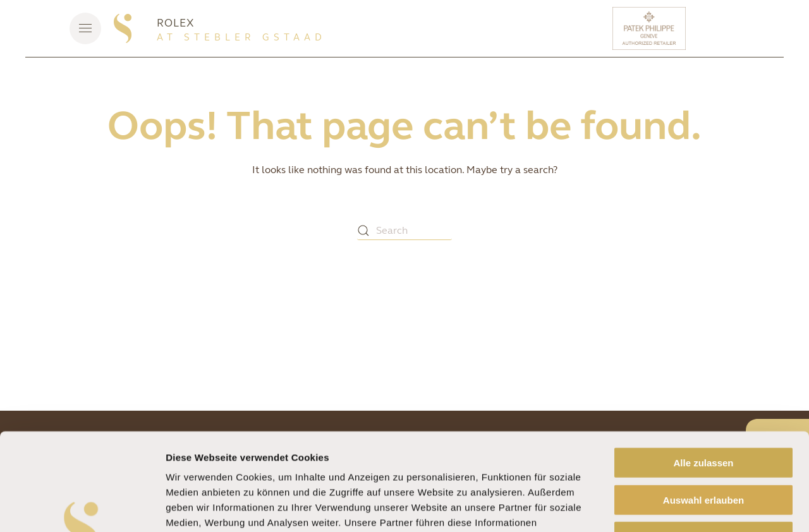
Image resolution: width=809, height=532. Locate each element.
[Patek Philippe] (651, 28)
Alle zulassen (703, 366)
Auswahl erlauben (703, 403)
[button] (85, 28)
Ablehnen (703, 439)
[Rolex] (736, 28)
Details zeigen (672, 507)
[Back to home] (123, 28)
